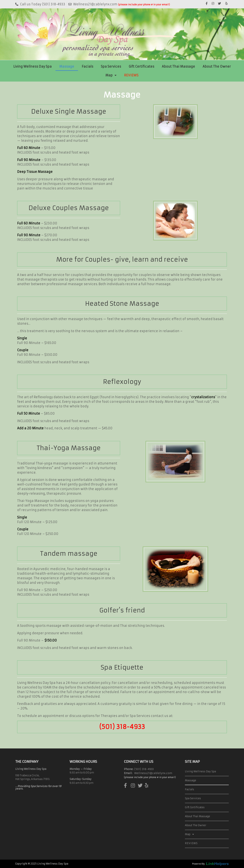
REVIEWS (131, 75)
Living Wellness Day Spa (33, 66)
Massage (67, 66)
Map (111, 75)
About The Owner (217, 66)
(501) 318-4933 (122, 727)
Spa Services (111, 66)
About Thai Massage (178, 66)
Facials (87, 66)
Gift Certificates (141, 66)
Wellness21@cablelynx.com (153, 773)
